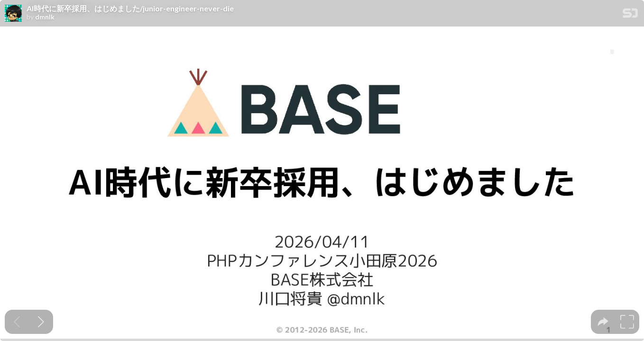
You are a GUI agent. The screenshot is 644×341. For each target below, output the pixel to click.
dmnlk (45, 17)
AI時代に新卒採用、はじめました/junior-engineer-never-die (130, 9)
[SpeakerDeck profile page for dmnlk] (13, 14)
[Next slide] (41, 322)
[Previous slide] (17, 322)
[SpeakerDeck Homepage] (630, 15)
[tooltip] (603, 322)
